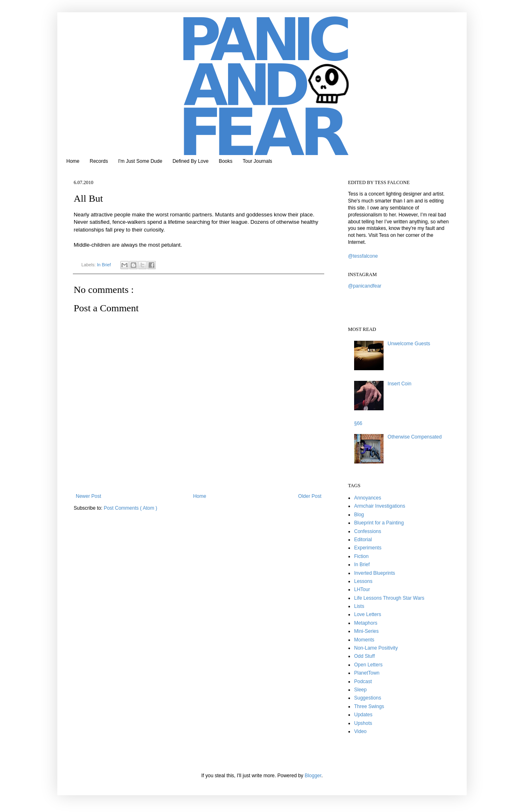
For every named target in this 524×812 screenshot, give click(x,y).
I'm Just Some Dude (140, 161)
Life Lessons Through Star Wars (389, 598)
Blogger (313, 776)
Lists (359, 606)
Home (73, 161)
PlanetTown (367, 673)
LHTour (362, 589)
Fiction (361, 556)
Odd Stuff (364, 656)
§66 (358, 423)
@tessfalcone (363, 256)
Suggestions (368, 698)
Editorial (363, 540)
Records (99, 161)
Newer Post (88, 496)
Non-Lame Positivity (376, 648)
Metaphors (366, 623)
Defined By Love (190, 161)
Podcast (363, 682)
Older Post (310, 496)
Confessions (368, 531)
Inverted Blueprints (375, 573)
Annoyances (368, 498)
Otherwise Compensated (415, 437)
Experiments (368, 548)
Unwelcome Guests (409, 344)
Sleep (360, 690)
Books (225, 161)
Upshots (363, 723)
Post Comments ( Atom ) (130, 508)
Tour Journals (257, 161)
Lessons (363, 581)
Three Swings (369, 706)
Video (360, 731)
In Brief (105, 265)
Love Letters (368, 614)
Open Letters (368, 665)
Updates (363, 715)
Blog (359, 515)
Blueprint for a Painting (379, 523)
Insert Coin (400, 384)
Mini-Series (366, 631)
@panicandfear (365, 286)
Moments (364, 640)
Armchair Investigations (380, 506)
